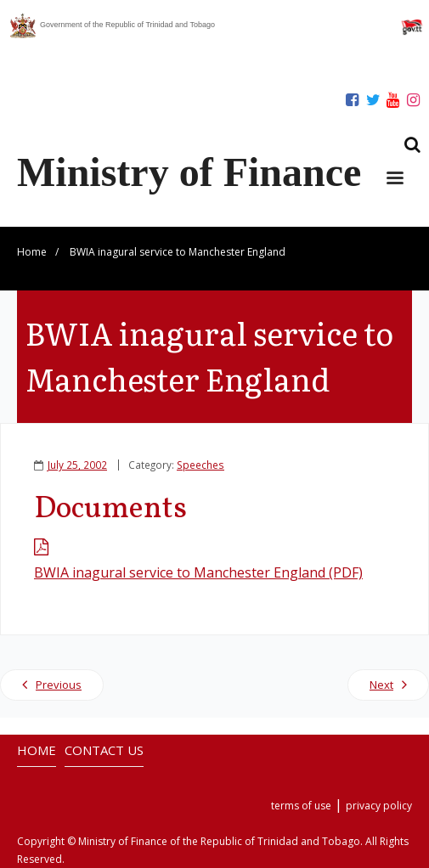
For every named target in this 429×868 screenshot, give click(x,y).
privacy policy (379, 806)
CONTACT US (104, 750)
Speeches (200, 465)
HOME (37, 750)
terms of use (301, 806)
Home (32, 252)
